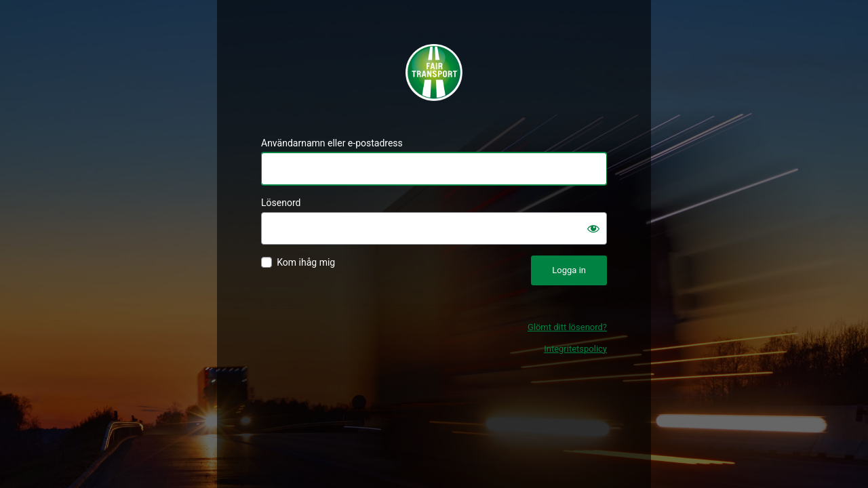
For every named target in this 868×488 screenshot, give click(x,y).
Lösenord (281, 203)
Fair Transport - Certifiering (434, 73)
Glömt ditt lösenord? (567, 327)
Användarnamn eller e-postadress (332, 143)
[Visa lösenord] (593, 228)
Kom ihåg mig (306, 262)
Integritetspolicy (575, 349)
